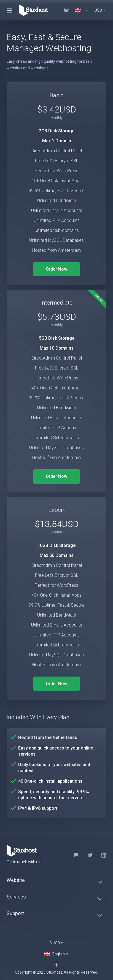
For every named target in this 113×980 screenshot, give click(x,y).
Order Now (57, 269)
